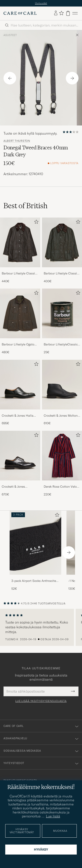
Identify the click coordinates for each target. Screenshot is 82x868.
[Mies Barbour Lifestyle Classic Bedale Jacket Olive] (62, 245)
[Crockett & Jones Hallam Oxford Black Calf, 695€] (20, 395)
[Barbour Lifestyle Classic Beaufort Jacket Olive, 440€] (20, 253)
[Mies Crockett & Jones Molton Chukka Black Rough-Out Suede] (62, 387)
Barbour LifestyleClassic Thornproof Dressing (61, 347)
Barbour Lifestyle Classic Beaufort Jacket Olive (19, 276)
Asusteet (10, 37)
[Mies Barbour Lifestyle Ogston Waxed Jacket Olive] (20, 316)
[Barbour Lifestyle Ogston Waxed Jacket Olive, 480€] (20, 324)
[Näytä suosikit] (61, 16)
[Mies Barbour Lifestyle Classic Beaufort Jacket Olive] (20, 245)
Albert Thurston (17, 143)
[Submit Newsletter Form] (73, 693)
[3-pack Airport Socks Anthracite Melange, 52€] (35, 553)
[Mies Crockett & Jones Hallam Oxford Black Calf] (20, 387)
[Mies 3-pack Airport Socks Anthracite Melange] (35, 545)
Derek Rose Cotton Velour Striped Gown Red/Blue (62, 489)
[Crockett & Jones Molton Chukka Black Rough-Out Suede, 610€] (62, 395)
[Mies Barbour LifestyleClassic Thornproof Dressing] (62, 316)
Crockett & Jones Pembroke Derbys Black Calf (18, 489)
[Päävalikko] (75, 16)
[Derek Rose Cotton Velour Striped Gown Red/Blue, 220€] (62, 466)
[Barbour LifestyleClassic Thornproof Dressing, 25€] (62, 324)
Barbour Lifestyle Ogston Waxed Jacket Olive (19, 347)
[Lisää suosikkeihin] (35, 225)
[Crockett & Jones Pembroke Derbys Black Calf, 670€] (20, 466)
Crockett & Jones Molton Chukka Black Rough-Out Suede (61, 418)
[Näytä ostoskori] (68, 16)
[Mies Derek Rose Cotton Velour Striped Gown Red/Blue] (62, 458)
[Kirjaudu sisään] (56, 15)
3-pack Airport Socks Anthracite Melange (34, 583)
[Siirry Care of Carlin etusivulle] (20, 16)
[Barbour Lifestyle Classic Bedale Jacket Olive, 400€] (62, 253)
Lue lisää (53, 816)
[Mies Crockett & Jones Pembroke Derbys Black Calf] (20, 458)
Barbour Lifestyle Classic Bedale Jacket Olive (61, 276)
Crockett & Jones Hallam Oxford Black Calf (19, 418)
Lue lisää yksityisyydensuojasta (41, 703)
